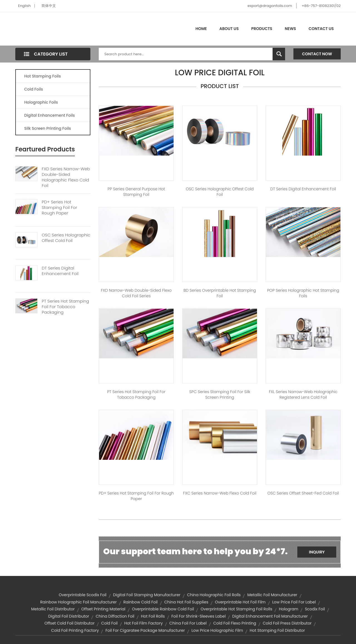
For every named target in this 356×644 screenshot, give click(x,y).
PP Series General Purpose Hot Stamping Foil (136, 192)
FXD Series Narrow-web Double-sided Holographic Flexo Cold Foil (66, 177)
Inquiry (317, 552)
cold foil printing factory (75, 630)
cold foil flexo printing (235, 623)
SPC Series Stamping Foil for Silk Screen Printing (220, 395)
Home (201, 29)
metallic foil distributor (53, 609)
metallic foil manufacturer (272, 595)
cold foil (109, 623)
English (24, 6)
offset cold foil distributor (70, 623)
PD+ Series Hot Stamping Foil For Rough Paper (59, 208)
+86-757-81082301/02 (321, 6)
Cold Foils (34, 89)
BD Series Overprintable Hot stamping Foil (220, 293)
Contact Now (317, 54)
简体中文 (49, 6)
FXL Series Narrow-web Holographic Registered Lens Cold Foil (303, 395)
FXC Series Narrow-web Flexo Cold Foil (220, 493)
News (291, 29)
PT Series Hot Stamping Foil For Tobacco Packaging (65, 307)
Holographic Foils (41, 102)
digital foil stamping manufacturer (147, 595)
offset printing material (103, 609)
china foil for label (188, 623)
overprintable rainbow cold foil (163, 609)
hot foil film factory (144, 623)
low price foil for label (294, 602)
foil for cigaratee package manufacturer (145, 630)
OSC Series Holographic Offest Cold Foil (66, 238)
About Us (229, 29)
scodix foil (315, 609)
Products (262, 29)
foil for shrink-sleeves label (198, 616)
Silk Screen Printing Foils (48, 128)
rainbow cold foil (140, 602)
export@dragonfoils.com (270, 6)
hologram (289, 609)
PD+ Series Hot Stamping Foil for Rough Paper (136, 496)
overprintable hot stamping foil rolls (236, 609)
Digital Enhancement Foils (50, 115)
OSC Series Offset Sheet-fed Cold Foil (303, 493)
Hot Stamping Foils (43, 76)
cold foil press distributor (287, 623)
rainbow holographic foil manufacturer (79, 602)
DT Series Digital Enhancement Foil (60, 271)
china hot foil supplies (186, 602)
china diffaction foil (115, 616)
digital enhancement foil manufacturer (270, 616)
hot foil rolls (153, 616)
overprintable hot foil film (240, 602)
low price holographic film (217, 630)
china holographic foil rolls (214, 595)
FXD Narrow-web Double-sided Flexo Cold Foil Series (136, 293)
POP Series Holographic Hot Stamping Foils (303, 293)
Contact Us (321, 29)
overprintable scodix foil (83, 595)
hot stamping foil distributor (277, 630)
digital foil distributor (69, 616)
